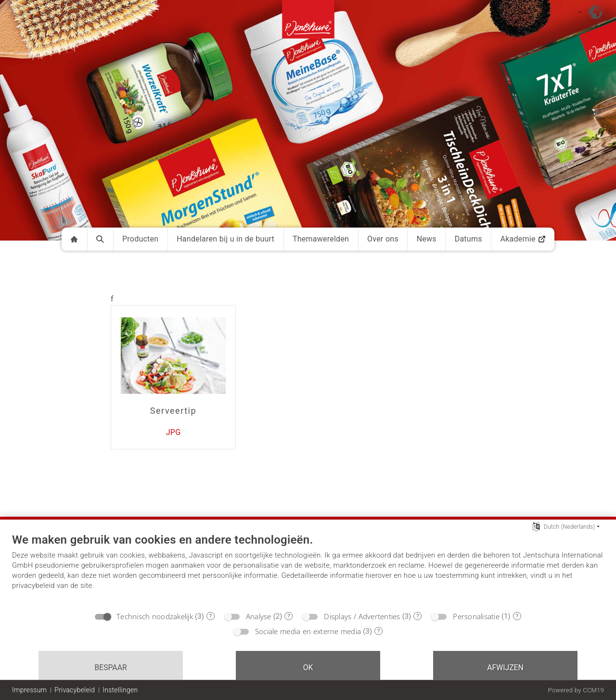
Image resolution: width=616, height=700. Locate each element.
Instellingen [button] (120, 690)
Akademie (523, 239)
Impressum (29, 690)
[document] (308, 569)
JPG (173, 432)
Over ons (383, 239)
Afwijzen (505, 668)
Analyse (259, 616)
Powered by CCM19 (576, 690)
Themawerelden (321, 239)
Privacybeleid (75, 690)
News (427, 239)
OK (308, 668)
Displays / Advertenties (362, 616)
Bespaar (110, 668)
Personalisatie (476, 616)
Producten (141, 239)
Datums (468, 239)
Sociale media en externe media (308, 631)
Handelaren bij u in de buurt (225, 239)
